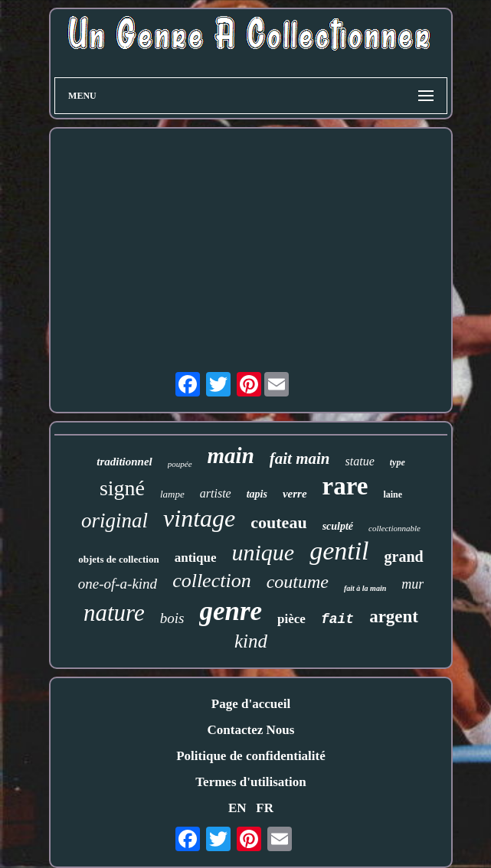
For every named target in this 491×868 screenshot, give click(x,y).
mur (412, 584)
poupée (180, 464)
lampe (172, 494)
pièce (291, 619)
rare (345, 486)
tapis (257, 494)
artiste (216, 493)
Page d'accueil (251, 704)
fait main (300, 458)
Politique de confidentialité (251, 756)
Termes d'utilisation (250, 782)
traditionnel (124, 462)
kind (251, 641)
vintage (199, 518)
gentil (339, 551)
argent (394, 617)
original (115, 520)
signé (122, 488)
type (398, 462)
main (231, 455)
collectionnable (394, 528)
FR (265, 808)
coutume (298, 582)
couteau (278, 522)
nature (114, 613)
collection (212, 581)
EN (237, 808)
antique (196, 558)
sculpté (338, 526)
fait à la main (365, 588)
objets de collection (118, 559)
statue (360, 461)
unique (263, 552)
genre (231, 611)
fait (337, 619)
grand (404, 556)
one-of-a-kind (118, 584)
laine (393, 494)
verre (295, 494)
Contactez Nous (251, 730)
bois (172, 618)
